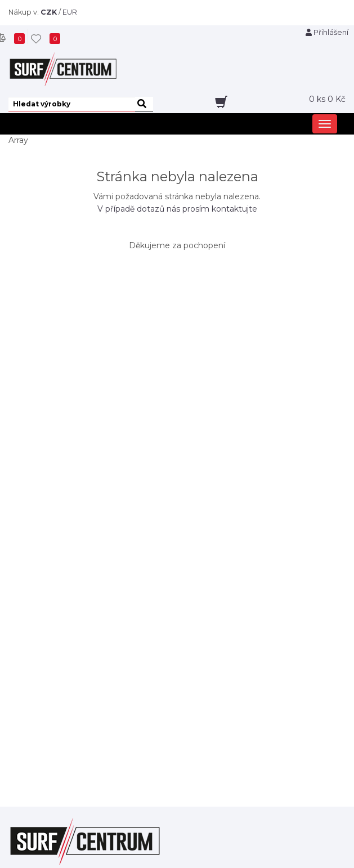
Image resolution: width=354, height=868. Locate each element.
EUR (70, 12)
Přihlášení (327, 32)
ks (327, 99)
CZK (49, 12)
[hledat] (144, 104)
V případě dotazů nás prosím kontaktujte (177, 209)
